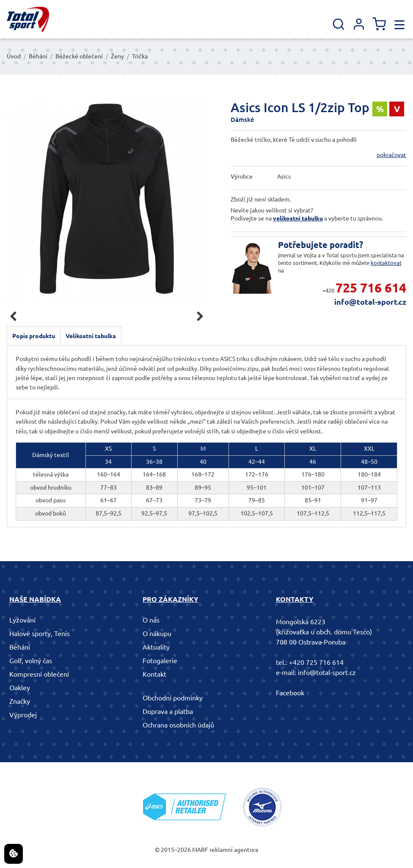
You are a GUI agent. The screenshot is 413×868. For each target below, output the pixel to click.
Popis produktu (34, 336)
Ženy (117, 56)
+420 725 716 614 (316, 662)
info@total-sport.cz (370, 302)
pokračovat (391, 155)
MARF (200, 850)
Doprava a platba (168, 711)
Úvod (14, 56)
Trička (140, 56)
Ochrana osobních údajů (178, 725)
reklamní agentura (234, 850)
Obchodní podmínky (173, 698)
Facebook (290, 693)
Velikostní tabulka (91, 336)
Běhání (38, 56)
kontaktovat (386, 263)
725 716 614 (371, 288)
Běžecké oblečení (79, 56)
